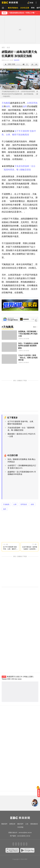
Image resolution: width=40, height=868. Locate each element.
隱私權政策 (34, 824)
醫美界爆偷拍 (13, 8)
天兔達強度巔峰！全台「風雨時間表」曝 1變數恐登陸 (21, 429)
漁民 (25, 106)
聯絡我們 (4, 824)
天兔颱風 (6, 103)
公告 (27, 824)
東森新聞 (17, 60)
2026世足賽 (25, 8)
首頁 (3, 47)
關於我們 (20, 824)
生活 (8, 47)
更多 (35, 327)
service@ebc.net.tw (25, 833)
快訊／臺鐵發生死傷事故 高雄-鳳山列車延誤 (22, 461)
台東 (29, 103)
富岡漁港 (24, 504)
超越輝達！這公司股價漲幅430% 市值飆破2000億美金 (22, 473)
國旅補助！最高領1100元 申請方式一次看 (21, 435)
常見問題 (20, 827)
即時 (33, 8)
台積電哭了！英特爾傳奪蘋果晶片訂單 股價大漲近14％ (22, 467)
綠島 (8, 106)
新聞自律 (12, 824)
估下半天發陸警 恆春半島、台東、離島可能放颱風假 (21, 423)
